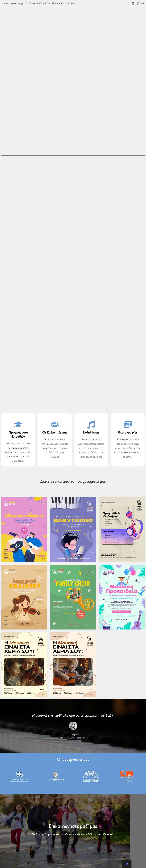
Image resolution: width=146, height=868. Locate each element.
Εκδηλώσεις (91, 433)
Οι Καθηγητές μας (55, 433)
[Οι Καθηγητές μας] (55, 424)
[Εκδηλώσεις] (91, 424)
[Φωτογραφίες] (128, 424)
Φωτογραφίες (128, 433)
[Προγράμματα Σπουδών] (18, 424)
